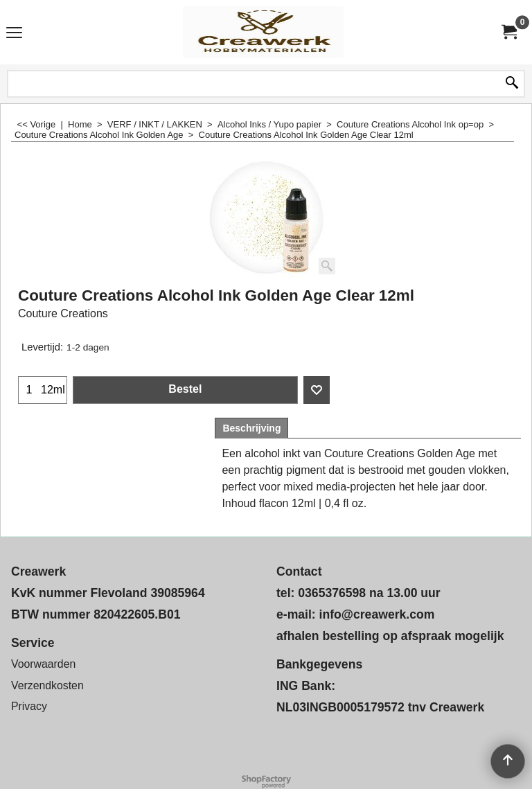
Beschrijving (251, 428)
